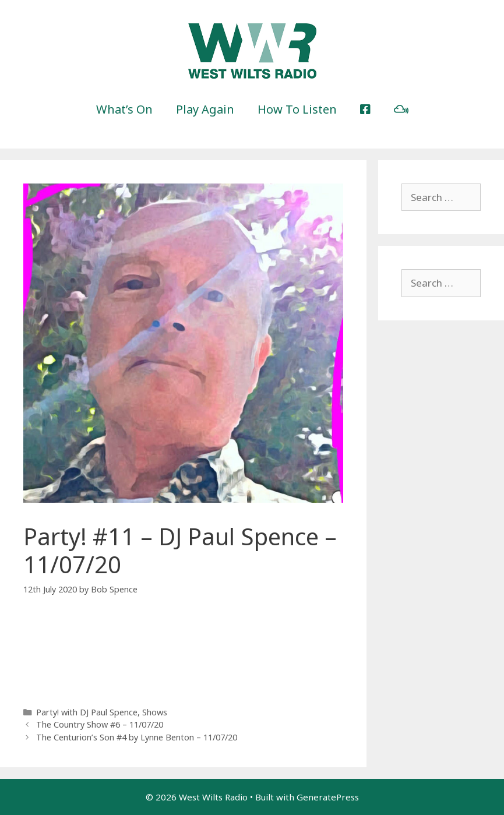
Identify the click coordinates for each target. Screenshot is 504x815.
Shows (155, 712)
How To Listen (297, 109)
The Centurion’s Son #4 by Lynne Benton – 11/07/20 (137, 737)
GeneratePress (328, 797)
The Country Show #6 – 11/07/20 (100, 724)
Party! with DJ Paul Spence (87, 712)
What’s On (124, 109)
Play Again (205, 109)
